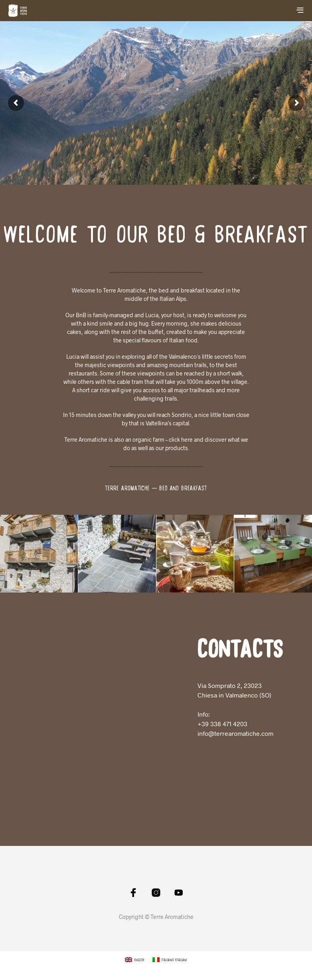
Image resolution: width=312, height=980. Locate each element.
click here (181, 440)
